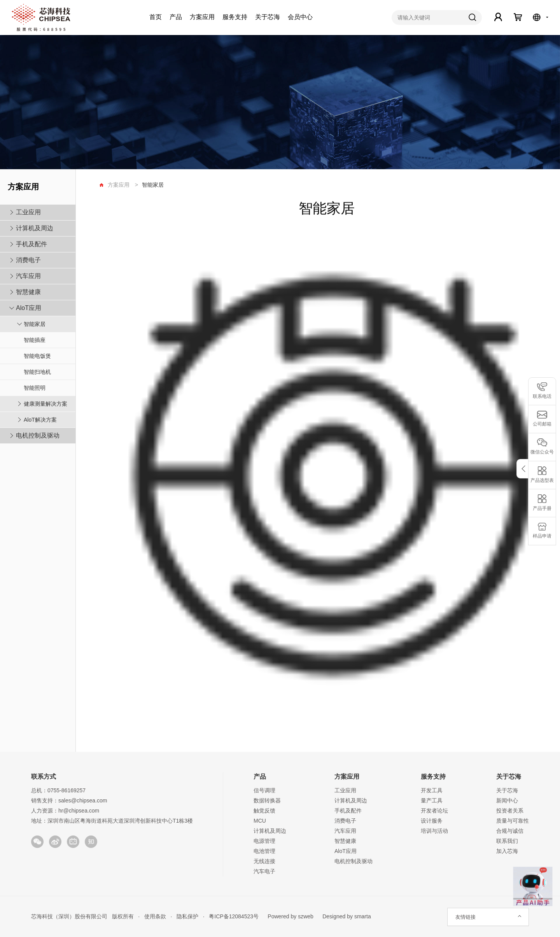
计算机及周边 (35, 228)
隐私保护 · (188, 916)
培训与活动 (434, 831)
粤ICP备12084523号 (234, 916)
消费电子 (28, 260)
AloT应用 (29, 308)
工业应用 (28, 212)
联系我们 (507, 841)
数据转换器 (267, 800)
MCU (260, 821)
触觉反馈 (264, 811)
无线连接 (264, 861)
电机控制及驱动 (38, 435)
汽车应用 (28, 276)
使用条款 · (156, 916)
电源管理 (264, 841)
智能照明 (35, 388)
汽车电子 (264, 871)
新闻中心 (507, 800)
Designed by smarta (345, 916)
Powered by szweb (291, 916)
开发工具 (432, 790)
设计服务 (432, 821)
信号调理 (264, 790)
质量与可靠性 (513, 821)
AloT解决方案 (40, 420)
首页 (156, 17)
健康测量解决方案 (45, 404)
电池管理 (264, 851)
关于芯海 (268, 17)
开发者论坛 (434, 811)
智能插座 (35, 340)
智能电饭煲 (37, 356)
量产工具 (432, 800)
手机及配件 (31, 244)
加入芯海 (507, 851)
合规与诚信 (510, 831)
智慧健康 (28, 292)
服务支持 (235, 17)
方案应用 (202, 17)
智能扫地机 (37, 372)
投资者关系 (510, 811)
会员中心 (300, 17)
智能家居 (35, 324)
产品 (176, 17)
